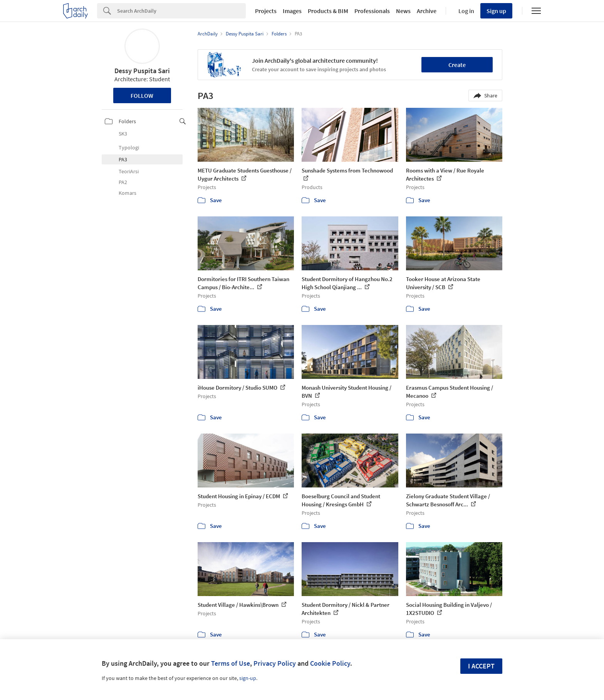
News (403, 11)
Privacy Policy (275, 663)
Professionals (372, 11)
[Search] (181, 11)
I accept (481, 666)
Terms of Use (231, 663)
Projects (266, 11)
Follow (142, 95)
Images (292, 11)
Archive (427, 11)
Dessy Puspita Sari (142, 71)
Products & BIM (328, 11)
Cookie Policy (330, 663)
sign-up (248, 678)
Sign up (496, 11)
